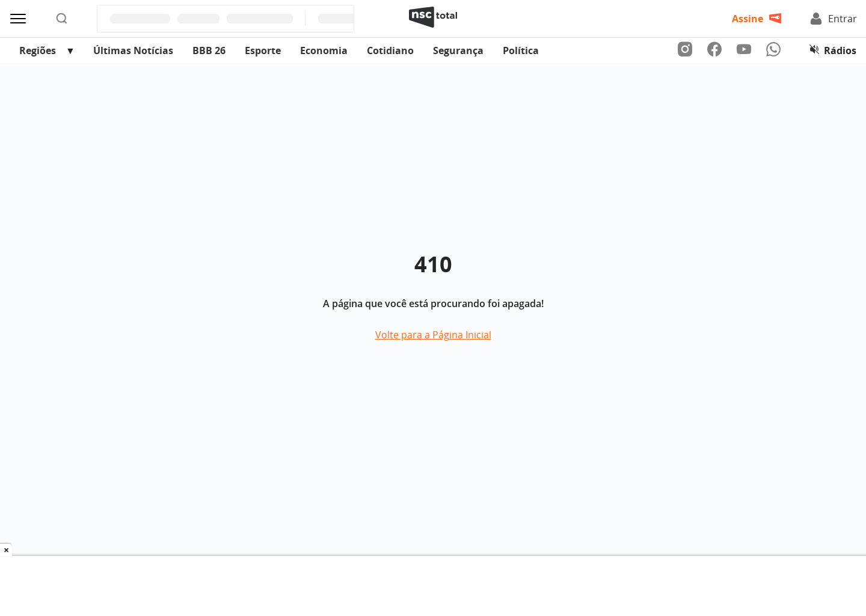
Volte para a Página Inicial (433, 335)
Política (521, 50)
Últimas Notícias (133, 50)
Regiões (38, 50)
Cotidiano (390, 50)
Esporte (263, 50)
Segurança (458, 50)
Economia (324, 50)
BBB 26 (209, 50)
